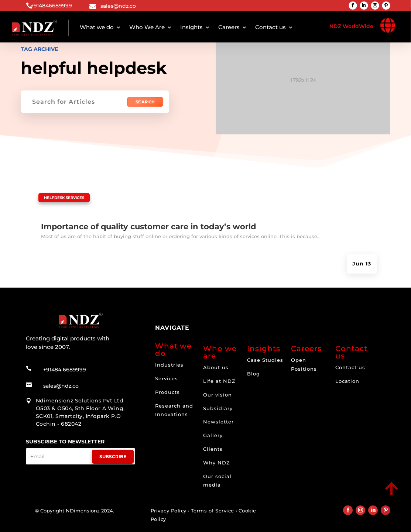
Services (167, 378)
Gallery (213, 435)
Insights (191, 27)
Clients (213, 449)
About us (216, 367)
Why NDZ (217, 463)
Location (347, 381)
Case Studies (265, 360)
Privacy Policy (169, 511)
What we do (97, 27)
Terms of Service (213, 511)
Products (167, 392)
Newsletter (218, 422)
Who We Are (147, 27)
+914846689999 (51, 6)
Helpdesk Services (64, 198)
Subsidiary (218, 408)
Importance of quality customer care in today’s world (149, 226)
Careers (229, 27)
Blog (254, 374)
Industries (169, 365)
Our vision (218, 395)
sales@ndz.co (118, 6)
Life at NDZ (219, 381)
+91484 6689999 (65, 370)
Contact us (270, 27)
